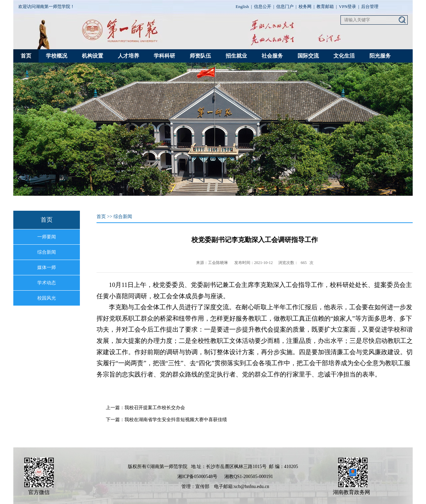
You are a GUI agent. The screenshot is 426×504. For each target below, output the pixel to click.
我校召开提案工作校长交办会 (155, 408)
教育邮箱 (325, 6)
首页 (26, 56)
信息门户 (285, 6)
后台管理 (370, 6)
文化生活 (344, 56)
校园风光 (47, 298)
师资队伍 (200, 56)
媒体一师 (47, 267)
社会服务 (272, 56)
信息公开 (263, 6)
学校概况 (57, 56)
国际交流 (308, 56)
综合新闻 (47, 252)
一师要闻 (47, 237)
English (242, 6)
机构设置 (93, 56)
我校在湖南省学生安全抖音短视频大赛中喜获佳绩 (176, 420)
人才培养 (128, 56)
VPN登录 (347, 6)
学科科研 (164, 56)
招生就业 (236, 56)
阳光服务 (380, 56)
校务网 (305, 6)
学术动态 (47, 283)
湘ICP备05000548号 (197, 477)
